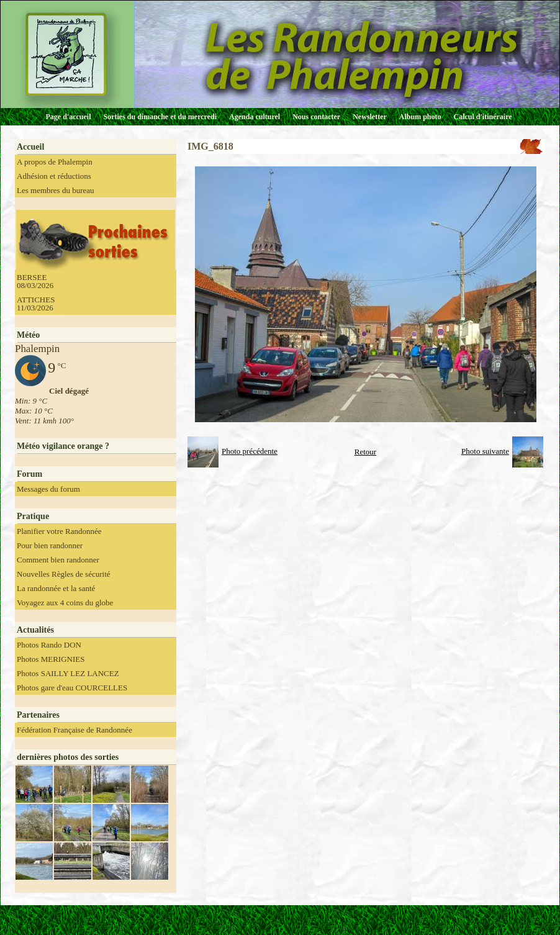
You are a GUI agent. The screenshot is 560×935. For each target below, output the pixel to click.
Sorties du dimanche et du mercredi (160, 117)
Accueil (30, 147)
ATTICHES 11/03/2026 (36, 304)
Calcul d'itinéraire (482, 117)
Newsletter (370, 117)
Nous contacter (316, 117)
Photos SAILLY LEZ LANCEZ (68, 673)
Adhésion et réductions (54, 176)
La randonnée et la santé (56, 588)
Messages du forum (48, 489)
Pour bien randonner (50, 545)
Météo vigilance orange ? (63, 446)
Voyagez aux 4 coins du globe (65, 603)
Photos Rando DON (49, 645)
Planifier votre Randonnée (59, 531)
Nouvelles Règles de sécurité (64, 574)
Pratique (33, 516)
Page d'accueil (69, 117)
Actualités (35, 630)
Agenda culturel (255, 117)
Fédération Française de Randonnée (75, 730)
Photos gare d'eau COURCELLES (72, 688)
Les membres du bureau (56, 190)
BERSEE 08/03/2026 (35, 281)
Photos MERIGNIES (51, 659)
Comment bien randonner (58, 560)
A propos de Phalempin (55, 162)
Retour (365, 452)
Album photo (420, 117)
